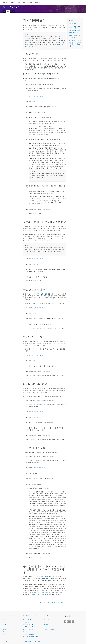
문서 (4, 634)
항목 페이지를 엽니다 (39, 96)
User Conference (48, 627)
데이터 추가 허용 (73, 33)
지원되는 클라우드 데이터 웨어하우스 (41, 577)
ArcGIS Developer (28, 629)
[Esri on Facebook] (68, 622)
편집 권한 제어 (73, 24)
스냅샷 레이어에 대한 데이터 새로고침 (41, 594)
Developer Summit (49, 629)
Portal (18, 2)
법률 (39, 641)
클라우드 (36, 2)
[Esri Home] (67, 616)
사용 (8, 11)
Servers (23, 2)
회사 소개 (46, 620)
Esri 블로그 (47, 624)
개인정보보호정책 (28, 641)
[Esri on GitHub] (70, 622)
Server (5, 624)
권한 (42, 68)
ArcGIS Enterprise (9, 2)
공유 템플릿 (46, 294)
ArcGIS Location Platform (30, 627)
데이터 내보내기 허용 (74, 35)
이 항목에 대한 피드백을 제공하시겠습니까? (54, 602)
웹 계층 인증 (28, 36)
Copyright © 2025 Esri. (8, 641)
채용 (45, 622)
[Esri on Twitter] (65, 622)
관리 (12, 11)
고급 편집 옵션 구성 (74, 38)
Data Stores (29, 2)
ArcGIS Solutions (28, 632)
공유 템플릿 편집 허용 (75, 30)
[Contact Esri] (73, 622)
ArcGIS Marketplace (29, 634)
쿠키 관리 (35, 641)
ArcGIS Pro (26, 622)
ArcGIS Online (27, 620)
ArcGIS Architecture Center (30, 637)
